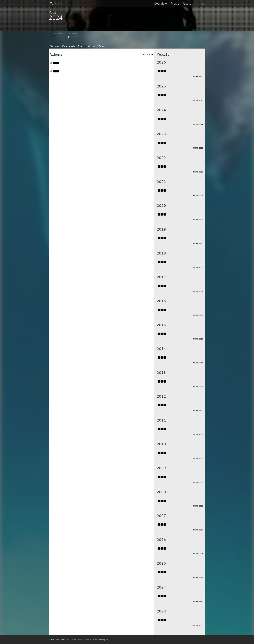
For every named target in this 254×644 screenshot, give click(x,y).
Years (102, 46)
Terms (81, 639)
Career (95, 639)
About (75, 639)
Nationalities (87, 46)
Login (203, 3)
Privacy (88, 639)
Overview (160, 3)
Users (187, 3)
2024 (56, 18)
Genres (55, 46)
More (198, 76)
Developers (103, 639)
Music (175, 3)
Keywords (69, 46)
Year (53, 12)
